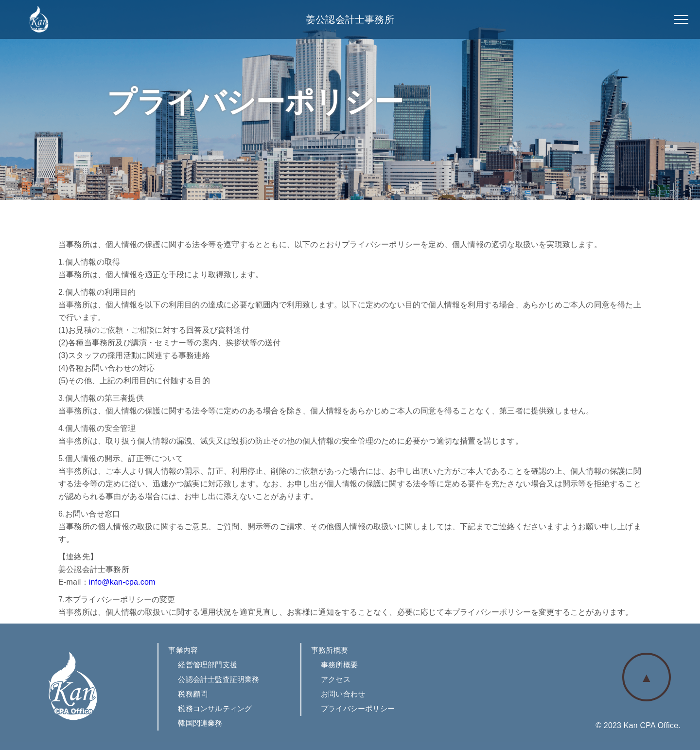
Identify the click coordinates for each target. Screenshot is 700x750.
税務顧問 (193, 694)
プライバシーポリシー (358, 708)
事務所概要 (339, 665)
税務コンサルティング (215, 708)
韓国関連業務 (200, 723)
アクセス (336, 679)
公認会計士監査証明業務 (219, 679)
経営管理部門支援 (208, 665)
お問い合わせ (343, 694)
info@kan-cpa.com (122, 582)
